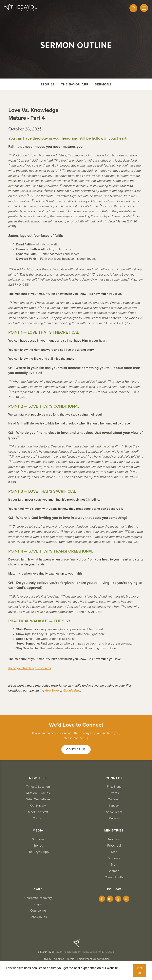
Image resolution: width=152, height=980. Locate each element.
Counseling (38, 911)
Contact (38, 818)
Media (38, 831)
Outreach (114, 799)
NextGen (114, 839)
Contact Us (76, 750)
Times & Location (38, 787)
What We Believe (38, 799)
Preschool (114, 846)
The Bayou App (75, 84)
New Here (38, 778)
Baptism (114, 806)
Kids (114, 852)
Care (38, 889)
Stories (48, 84)
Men (114, 865)
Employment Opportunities (93, 959)
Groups (114, 818)
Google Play (72, 691)
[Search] (133, 8)
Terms (71, 959)
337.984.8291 (46, 952)
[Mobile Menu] (144, 8)
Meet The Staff (38, 812)
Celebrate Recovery (38, 898)
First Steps (114, 787)
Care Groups (38, 917)
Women (114, 871)
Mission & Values (38, 793)
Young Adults (114, 877)
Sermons (103, 84)
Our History (38, 806)
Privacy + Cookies (53, 959)
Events (114, 793)
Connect (114, 778)
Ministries (114, 831)
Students (114, 858)
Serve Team (114, 812)
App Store (52, 691)
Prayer (38, 904)
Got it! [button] (140, 970)
